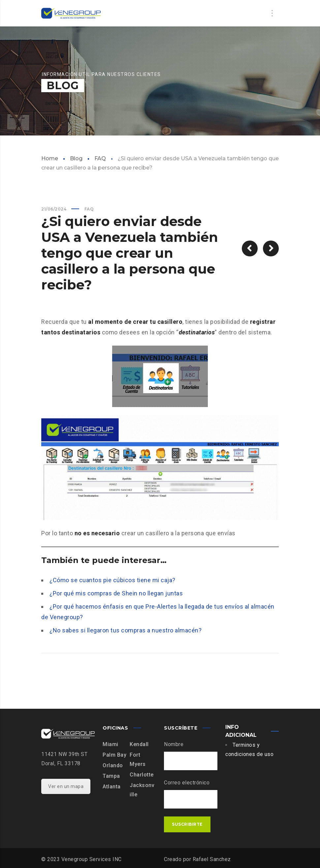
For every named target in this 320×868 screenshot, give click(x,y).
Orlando (113, 765)
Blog (76, 158)
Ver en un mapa (66, 786)
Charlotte (142, 775)
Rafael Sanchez (212, 859)
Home (50, 158)
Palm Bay (114, 755)
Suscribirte (187, 824)
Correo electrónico (187, 783)
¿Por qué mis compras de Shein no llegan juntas (116, 593)
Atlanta (112, 787)
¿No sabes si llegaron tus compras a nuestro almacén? (126, 630)
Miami (111, 744)
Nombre (174, 744)
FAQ (100, 158)
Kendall (139, 744)
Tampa (111, 776)
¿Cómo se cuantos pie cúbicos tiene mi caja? (112, 580)
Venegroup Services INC (92, 859)
